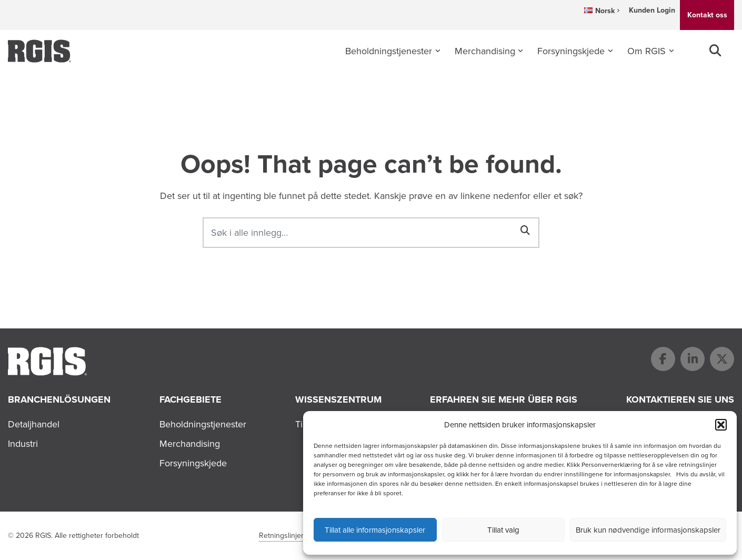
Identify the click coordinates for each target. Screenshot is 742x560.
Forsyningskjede (571, 51)
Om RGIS (646, 51)
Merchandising (485, 51)
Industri (23, 444)
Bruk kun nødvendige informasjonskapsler (648, 530)
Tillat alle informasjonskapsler (375, 530)
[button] (721, 425)
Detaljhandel (34, 424)
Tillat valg (503, 530)
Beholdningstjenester (389, 51)
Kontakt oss (707, 15)
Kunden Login (652, 10)
